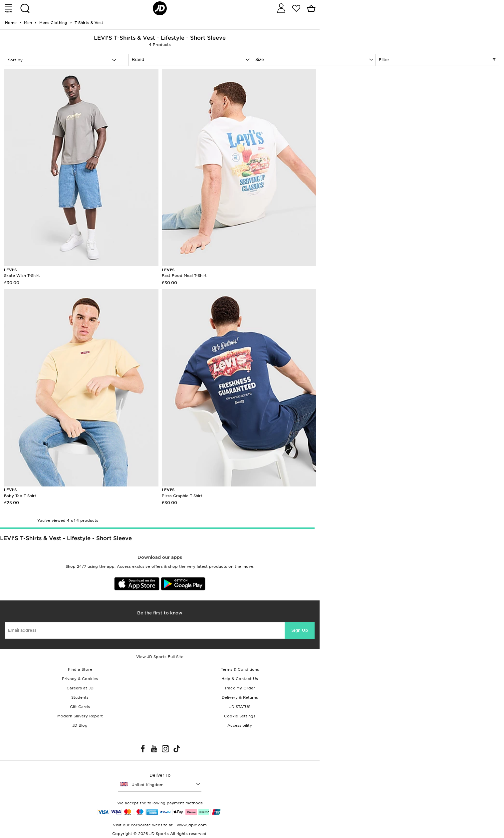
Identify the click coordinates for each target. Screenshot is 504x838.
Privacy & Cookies (80, 679)
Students (80, 697)
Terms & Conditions (240, 669)
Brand (138, 59)
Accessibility (240, 725)
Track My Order (240, 688)
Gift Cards (80, 707)
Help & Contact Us (240, 679)
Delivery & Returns (240, 697)
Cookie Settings (240, 716)
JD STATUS (240, 707)
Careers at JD (80, 688)
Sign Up (300, 630)
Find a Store (80, 669)
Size (260, 59)
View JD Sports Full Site (160, 657)
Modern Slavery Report (80, 716)
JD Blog (80, 725)
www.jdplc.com (191, 825)
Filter (437, 60)
